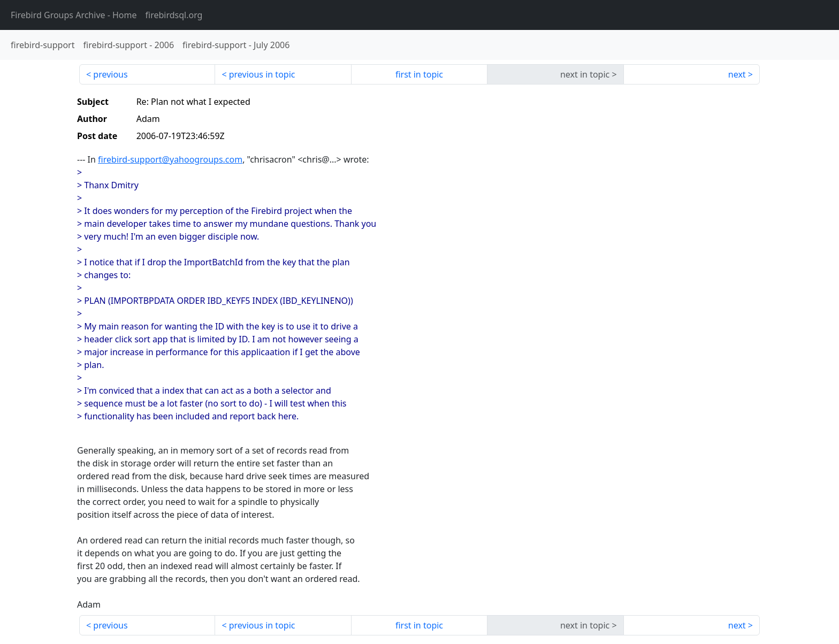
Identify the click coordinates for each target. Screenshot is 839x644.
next (737, 74)
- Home (74, 15)
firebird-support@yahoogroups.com (170, 159)
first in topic (419, 74)
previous (110, 74)
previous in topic (262, 74)
